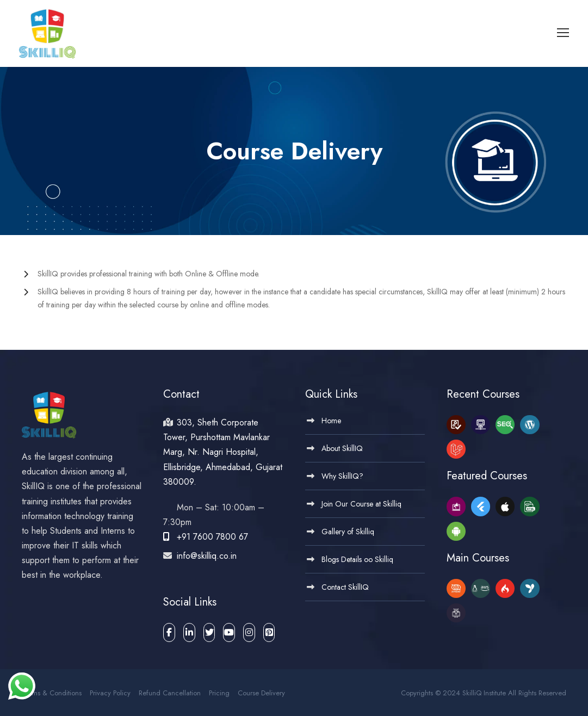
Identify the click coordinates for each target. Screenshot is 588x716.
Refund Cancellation (170, 691)
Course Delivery (261, 691)
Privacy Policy (110, 691)
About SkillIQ (342, 446)
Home (331, 418)
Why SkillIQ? (342, 474)
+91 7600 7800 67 (206, 535)
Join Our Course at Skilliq (361, 502)
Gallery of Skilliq (348, 529)
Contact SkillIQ (345, 585)
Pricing (219, 691)
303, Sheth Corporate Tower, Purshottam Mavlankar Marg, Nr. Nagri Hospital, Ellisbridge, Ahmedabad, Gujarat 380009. (223, 450)
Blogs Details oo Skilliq (357, 557)
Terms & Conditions (52, 691)
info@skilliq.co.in (205, 554)
